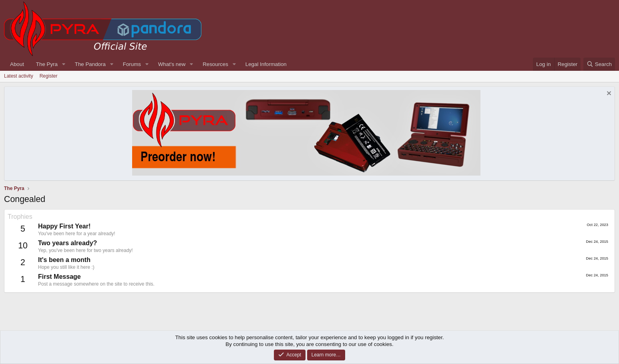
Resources (215, 64)
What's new (172, 64)
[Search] (599, 64)
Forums (132, 64)
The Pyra (47, 64)
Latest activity (19, 76)
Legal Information (266, 64)
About (17, 64)
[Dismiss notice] (608, 94)
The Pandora (90, 64)
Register (49, 76)
